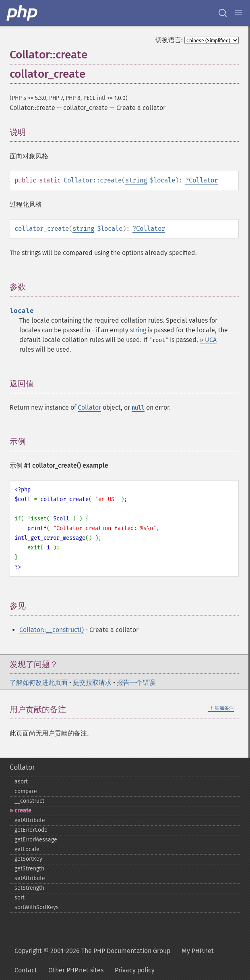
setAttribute (30, 878)
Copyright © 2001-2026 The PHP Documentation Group (92, 951)
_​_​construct (29, 801)
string (136, 180)
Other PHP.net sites (76, 970)
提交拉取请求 (92, 683)
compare (26, 791)
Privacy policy (135, 970)
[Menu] (239, 13)
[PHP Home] (23, 13)
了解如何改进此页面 (39, 683)
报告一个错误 (136, 683)
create (23, 811)
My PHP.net (198, 951)
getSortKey (28, 859)
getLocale (27, 849)
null (138, 408)
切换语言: (169, 40)
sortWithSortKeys (37, 907)
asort (21, 782)
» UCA (208, 340)
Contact (26, 970)
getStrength (29, 869)
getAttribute (30, 820)
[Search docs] (223, 13)
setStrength (29, 888)
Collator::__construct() (52, 630)
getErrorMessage (36, 840)
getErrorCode (31, 830)
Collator (203, 180)
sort (20, 898)
